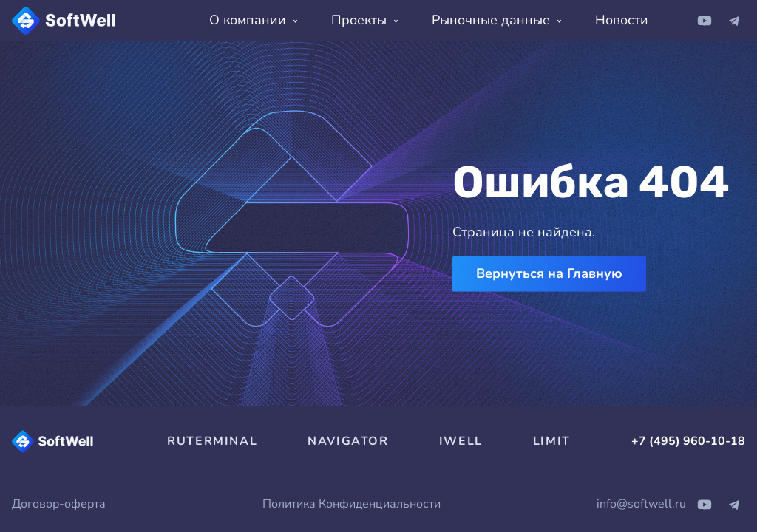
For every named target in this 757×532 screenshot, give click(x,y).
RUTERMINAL (212, 441)
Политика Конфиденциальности (352, 504)
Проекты (364, 20)
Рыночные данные (496, 20)
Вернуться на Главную (549, 273)
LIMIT (552, 441)
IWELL (461, 441)
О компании (253, 20)
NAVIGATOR (348, 441)
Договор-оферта (59, 504)
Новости (622, 20)
